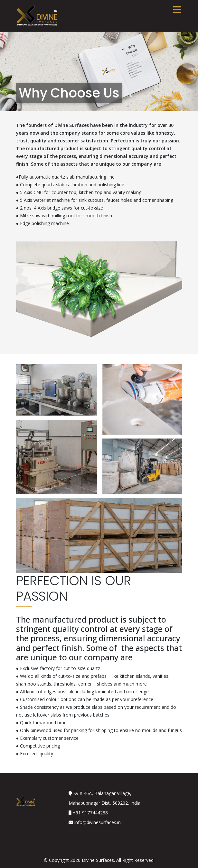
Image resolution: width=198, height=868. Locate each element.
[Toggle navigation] (177, 10)
